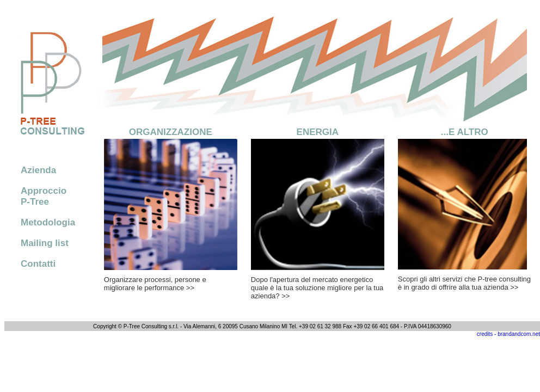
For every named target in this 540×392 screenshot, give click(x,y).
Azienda (38, 170)
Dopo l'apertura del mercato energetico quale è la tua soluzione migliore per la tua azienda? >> (317, 288)
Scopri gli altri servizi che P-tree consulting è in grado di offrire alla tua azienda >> (464, 283)
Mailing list (45, 243)
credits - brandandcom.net (508, 334)
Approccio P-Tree (44, 196)
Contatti (38, 264)
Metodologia (48, 222)
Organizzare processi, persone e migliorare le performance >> (155, 284)
